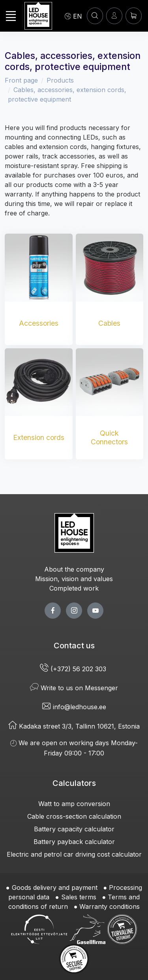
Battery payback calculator (74, 842)
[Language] (73, 16)
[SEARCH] (95, 16)
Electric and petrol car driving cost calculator (74, 854)
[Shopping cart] (134, 16)
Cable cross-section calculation (74, 816)
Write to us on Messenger (74, 688)
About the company (74, 569)
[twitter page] (74, 611)
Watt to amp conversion (74, 804)
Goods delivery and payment (55, 887)
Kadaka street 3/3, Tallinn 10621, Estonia (74, 726)
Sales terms (79, 897)
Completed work (74, 588)
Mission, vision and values (74, 579)
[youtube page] (95, 611)
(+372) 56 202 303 (74, 669)
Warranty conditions (110, 906)
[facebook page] (53, 611)
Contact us (74, 646)
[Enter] (114, 16)
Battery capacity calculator (74, 829)
